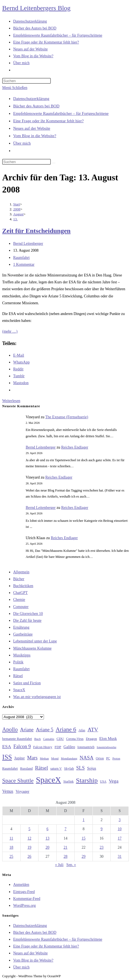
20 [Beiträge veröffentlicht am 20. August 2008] (48, 847)
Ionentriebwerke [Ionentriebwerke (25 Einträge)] (106, 747)
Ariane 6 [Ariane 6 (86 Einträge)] (66, 729)
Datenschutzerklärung (31, 99)
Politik (18, 662)
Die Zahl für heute (27, 621)
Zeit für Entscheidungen (36, 231)
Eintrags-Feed (24, 892)
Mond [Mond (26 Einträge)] (55, 758)
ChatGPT (20, 593)
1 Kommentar (24, 264)
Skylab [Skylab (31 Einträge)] (69, 769)
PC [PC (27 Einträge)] (108, 758)
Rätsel (18, 676)
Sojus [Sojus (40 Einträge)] (92, 768)
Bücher (19, 579)
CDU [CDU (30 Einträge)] (60, 739)
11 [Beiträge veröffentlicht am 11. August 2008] (11, 838)
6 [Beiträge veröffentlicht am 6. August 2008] (47, 829)
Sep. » (71, 865)
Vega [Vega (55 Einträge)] (114, 781)
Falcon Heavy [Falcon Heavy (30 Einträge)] (43, 747)
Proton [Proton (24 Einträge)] (116, 758)
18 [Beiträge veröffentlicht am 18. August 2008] (11, 847)
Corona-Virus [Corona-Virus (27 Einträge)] (75, 739)
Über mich (22, 143)
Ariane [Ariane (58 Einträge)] (27, 730)
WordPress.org (24, 906)
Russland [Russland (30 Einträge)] (26, 769)
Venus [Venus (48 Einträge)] (8, 791)
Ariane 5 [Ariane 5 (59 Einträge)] (45, 730)
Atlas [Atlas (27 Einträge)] (82, 730)
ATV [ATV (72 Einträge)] (93, 729)
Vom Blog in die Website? (35, 136)
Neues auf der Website (32, 128)
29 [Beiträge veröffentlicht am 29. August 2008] (83, 857)
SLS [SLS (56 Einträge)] (81, 768)
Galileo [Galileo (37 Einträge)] (69, 747)
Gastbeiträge (23, 634)
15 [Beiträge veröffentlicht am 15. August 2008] (83, 838)
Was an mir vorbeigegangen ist (37, 697)
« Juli (59, 865)
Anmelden (21, 885)
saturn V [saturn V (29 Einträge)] (56, 769)
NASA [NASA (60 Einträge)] (87, 758)
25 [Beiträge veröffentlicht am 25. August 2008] (11, 857)
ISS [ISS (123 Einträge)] (7, 757)
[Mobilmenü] (15, 88)
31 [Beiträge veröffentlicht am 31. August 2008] (120, 857)
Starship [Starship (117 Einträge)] (87, 780)
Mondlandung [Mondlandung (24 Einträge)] (69, 758)
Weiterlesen (11, 401)
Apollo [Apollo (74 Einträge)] (10, 729)
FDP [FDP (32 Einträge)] (58, 747)
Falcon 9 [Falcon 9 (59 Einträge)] (22, 746)
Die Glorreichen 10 (28, 614)
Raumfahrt (21, 258)
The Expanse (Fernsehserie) (67, 417)
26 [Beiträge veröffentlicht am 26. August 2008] (29, 857)
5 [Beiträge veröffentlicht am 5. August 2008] (30, 829)
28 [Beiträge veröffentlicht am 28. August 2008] (65, 857)
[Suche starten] (54, 163)
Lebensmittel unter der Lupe (35, 641)
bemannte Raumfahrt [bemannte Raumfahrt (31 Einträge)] (17, 739)
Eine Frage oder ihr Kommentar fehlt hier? (48, 121)
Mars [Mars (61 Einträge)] (32, 758)
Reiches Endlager (75, 447)
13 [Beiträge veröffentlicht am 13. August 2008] (48, 838)
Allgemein (21, 572)
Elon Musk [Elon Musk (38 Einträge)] (108, 739)
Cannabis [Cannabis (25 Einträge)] (49, 739)
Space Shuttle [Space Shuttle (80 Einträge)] (18, 781)
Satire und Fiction (27, 683)
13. (15, 219)
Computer (21, 607)
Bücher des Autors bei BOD (36, 106)
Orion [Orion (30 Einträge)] (100, 758)
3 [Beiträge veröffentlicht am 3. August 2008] (120, 820)
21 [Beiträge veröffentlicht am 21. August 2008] (65, 847)
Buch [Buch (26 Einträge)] (38, 739)
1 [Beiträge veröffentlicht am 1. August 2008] (84, 820)
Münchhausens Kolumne (32, 648)
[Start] (17, 204)
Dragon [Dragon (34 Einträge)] (91, 739)
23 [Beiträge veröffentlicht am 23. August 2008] (102, 847)
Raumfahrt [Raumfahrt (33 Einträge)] (10, 768)
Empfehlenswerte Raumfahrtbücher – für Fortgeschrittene (61, 113)
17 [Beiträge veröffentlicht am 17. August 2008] (120, 838)
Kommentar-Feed (27, 899)
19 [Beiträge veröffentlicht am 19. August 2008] (29, 847)
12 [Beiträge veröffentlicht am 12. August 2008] (29, 838)
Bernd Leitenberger (28, 244)
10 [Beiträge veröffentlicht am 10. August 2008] (120, 829)
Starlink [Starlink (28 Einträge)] (69, 781)
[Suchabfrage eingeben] (27, 81)
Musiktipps (22, 655)
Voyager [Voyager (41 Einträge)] (23, 791)
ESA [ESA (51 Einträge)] (7, 747)
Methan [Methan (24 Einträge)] (44, 758)
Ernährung (21, 627)
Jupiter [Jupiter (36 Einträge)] (19, 758)
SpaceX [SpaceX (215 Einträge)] (48, 780)
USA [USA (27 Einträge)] (103, 782)
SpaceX (19, 690)
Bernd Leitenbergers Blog (36, 8)
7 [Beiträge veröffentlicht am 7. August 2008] (65, 829)
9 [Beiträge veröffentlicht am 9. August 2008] (101, 829)
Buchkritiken (23, 586)
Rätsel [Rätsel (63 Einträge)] (41, 768)
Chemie (19, 600)
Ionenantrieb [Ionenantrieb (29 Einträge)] (86, 747)
